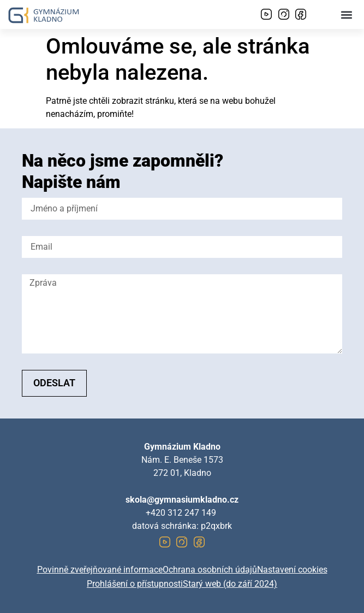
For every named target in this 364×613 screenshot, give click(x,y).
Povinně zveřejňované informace (100, 570)
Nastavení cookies (292, 570)
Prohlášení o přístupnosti (135, 584)
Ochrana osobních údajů (210, 570)
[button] (347, 14)
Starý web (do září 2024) (230, 584)
